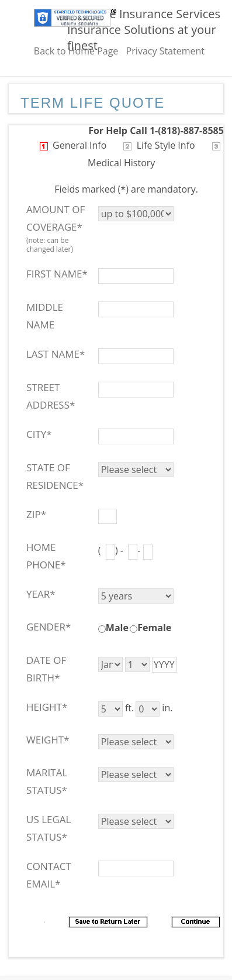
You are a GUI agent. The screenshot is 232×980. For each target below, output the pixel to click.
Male (117, 628)
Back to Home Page (76, 51)
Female (154, 628)
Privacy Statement (165, 51)
